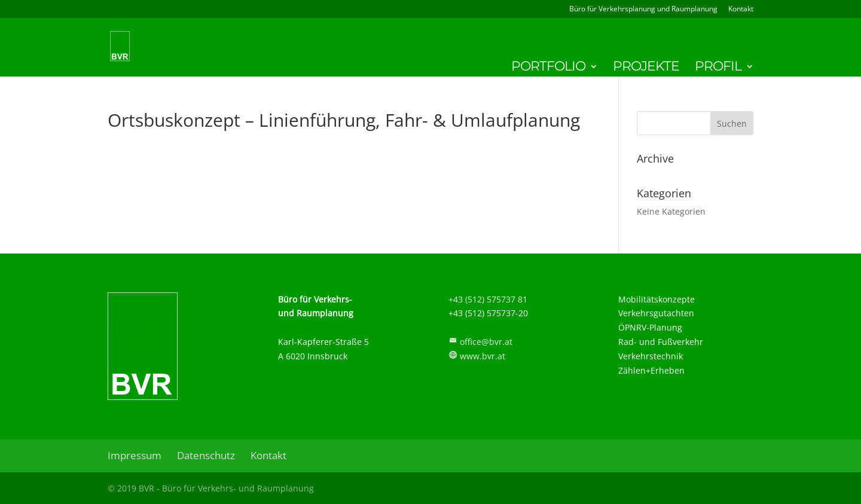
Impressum (135, 455)
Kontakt (741, 10)
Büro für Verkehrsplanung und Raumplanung (643, 10)
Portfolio (548, 68)
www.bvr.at (483, 356)
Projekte (646, 68)
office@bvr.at (486, 342)
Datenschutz (206, 455)
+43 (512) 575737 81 (488, 299)
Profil (718, 68)
